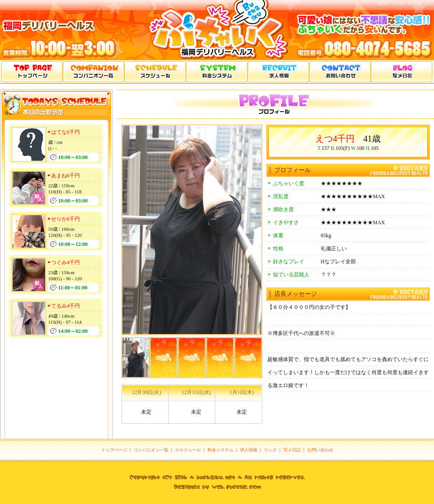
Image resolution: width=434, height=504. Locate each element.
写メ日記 (292, 450)
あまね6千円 (66, 176)
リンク (270, 450)
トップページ (114, 450)
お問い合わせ (320, 450)
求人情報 (249, 450)
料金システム (220, 450)
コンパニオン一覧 (151, 450)
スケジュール (188, 450)
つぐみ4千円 (66, 262)
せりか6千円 (66, 219)
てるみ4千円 (66, 306)
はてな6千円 (66, 132)
